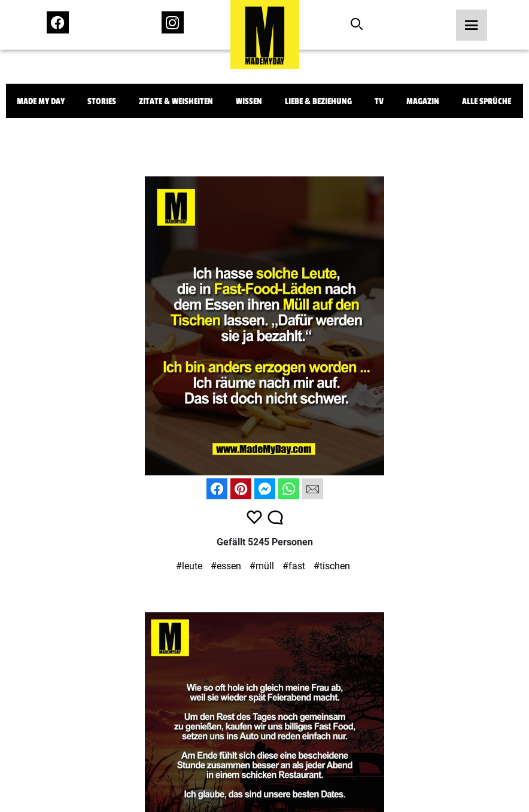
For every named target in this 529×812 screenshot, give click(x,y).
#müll (262, 566)
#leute (189, 566)
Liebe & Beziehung (318, 101)
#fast (294, 566)
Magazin (423, 101)
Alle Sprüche (487, 101)
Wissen (249, 101)
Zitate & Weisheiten (176, 101)
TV (379, 101)
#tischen (332, 566)
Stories (102, 101)
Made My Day (41, 101)
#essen (226, 566)
